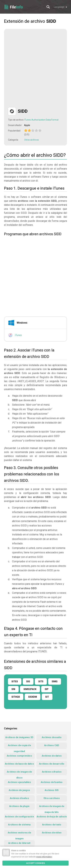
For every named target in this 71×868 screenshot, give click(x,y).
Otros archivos (31, 140)
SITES (15, 681)
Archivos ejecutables (19, 782)
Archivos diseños (19, 798)
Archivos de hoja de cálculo (52, 817)
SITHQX (16, 697)
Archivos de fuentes (52, 782)
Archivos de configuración (19, 817)
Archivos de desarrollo (52, 764)
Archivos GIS (52, 790)
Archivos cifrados (52, 772)
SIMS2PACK (30, 689)
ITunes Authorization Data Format (41, 120)
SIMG (55, 681)
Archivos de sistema (19, 825)
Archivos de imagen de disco (19, 773)
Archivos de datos (52, 756)
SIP (47, 689)
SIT (47, 697)
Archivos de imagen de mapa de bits (52, 807)
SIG (28, 681)
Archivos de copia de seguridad (19, 746)
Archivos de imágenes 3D (19, 737)
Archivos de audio (52, 737)
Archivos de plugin (19, 806)
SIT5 (41, 681)
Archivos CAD (52, 745)
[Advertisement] (35, 68)
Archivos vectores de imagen (19, 834)
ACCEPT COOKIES (35, 863)
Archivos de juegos (19, 790)
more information (44, 857)
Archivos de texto (52, 825)
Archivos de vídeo (52, 833)
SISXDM (33, 697)
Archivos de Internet (19, 843)
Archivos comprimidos (19, 756)
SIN (13, 689)
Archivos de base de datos (19, 764)
